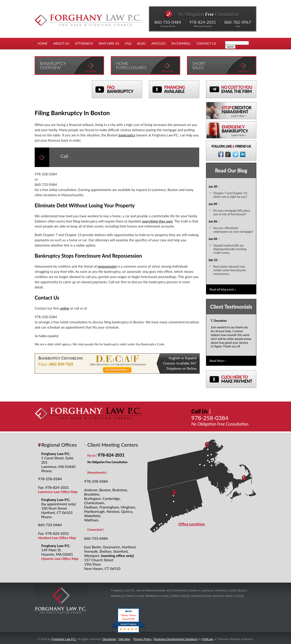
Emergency (239, 131)
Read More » (218, 361)
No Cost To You (239, 89)
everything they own (157, 221)
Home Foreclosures (131, 65)
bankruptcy (127, 135)
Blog (141, 43)
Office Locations (192, 524)
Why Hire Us (109, 43)
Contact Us (206, 43)
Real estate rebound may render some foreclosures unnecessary (230, 270)
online (65, 308)
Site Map (124, 639)
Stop (239, 111)
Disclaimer (109, 639)
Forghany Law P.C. (64, 639)
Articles (158, 43)
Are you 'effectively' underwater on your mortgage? (233, 230)
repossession (107, 266)
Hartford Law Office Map (57, 538)
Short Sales (199, 65)
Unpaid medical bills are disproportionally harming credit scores (230, 249)
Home (42, 43)
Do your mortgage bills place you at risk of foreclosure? (232, 212)
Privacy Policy (142, 639)
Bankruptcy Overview (53, 65)
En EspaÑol (181, 43)
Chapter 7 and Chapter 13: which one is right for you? (230, 195)
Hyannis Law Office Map (60, 558)
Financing (182, 89)
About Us (61, 43)
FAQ (128, 43)
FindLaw (207, 639)
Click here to (239, 379)
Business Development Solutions (176, 639)
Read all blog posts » (223, 289)
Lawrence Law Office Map (58, 492)
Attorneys (84, 43)
